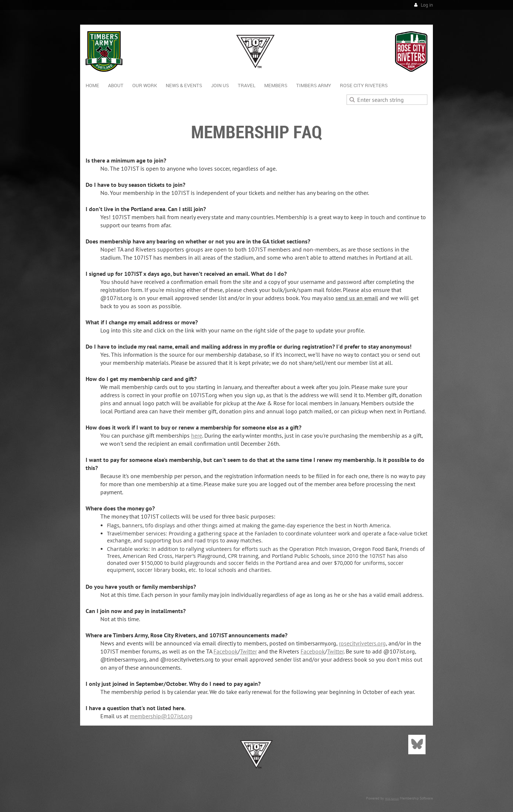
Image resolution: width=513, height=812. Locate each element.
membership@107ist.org (161, 716)
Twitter (248, 651)
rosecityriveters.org (362, 643)
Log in (427, 5)
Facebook (226, 651)
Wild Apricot (392, 799)
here (197, 435)
